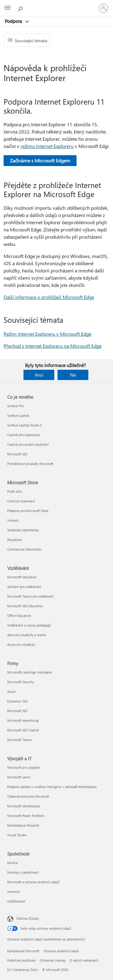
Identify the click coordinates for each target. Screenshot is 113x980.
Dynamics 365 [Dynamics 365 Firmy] (17, 701)
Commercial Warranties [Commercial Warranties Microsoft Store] (25, 549)
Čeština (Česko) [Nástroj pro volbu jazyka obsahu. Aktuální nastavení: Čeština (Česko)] (28, 918)
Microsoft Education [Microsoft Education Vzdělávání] (22, 577)
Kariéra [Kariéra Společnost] (13, 863)
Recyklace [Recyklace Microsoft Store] (14, 540)
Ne (73, 375)
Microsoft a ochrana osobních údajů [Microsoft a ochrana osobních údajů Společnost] (33, 882)
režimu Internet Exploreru (47, 146)
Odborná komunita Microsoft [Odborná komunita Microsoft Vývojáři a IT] (28, 796)
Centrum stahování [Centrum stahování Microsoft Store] (21, 501)
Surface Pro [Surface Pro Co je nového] (16, 406)
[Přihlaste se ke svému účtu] (103, 8)
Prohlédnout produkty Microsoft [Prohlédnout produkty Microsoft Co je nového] (30, 464)
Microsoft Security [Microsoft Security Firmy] (20, 682)
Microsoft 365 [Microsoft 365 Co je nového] (17, 454)
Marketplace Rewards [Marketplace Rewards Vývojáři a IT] (23, 825)
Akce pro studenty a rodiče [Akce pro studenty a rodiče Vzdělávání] (27, 635)
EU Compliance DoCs (23, 970)
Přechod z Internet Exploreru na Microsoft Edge (53, 346)
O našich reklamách (84, 960)
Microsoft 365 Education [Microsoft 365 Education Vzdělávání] (25, 606)
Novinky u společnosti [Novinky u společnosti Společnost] (23, 872)
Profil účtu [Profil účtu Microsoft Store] (15, 491)
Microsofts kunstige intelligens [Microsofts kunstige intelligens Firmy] (30, 672)
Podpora (14, 21)
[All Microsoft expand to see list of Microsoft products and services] (8, 8)
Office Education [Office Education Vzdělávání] (19, 616)
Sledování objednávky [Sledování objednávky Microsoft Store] (23, 530)
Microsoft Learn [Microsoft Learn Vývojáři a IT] (19, 777)
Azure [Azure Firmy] (11, 691)
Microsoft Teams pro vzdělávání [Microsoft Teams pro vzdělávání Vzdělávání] (30, 596)
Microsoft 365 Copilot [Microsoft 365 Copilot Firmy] (23, 730)
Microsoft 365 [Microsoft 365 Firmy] (17, 711)
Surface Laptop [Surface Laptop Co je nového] (18, 415)
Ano (39, 375)
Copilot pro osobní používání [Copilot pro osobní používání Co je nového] (28, 444)
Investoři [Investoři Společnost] (14, 892)
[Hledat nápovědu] (21, 8)
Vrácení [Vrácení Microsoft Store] (13, 520)
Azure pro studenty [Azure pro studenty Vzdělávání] (21, 644)
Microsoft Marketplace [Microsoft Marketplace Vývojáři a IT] (24, 806)
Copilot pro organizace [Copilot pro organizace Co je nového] (24, 435)
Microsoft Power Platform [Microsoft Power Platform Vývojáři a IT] (26, 816)
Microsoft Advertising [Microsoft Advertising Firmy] (23, 720)
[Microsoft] (56, 5)
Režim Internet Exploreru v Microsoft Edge (47, 334)
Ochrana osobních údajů (61, 951)
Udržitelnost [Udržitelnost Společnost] (16, 901)
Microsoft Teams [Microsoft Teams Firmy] (19, 740)
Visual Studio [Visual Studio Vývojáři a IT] (17, 835)
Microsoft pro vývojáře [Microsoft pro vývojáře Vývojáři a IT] (24, 767)
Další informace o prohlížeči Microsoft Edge (49, 297)
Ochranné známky (53, 960)
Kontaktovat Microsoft (23, 951)
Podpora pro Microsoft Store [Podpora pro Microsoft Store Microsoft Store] (28, 511)
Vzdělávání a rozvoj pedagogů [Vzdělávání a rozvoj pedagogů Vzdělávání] (29, 625)
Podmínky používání (22, 960)
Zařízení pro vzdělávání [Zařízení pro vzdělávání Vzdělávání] (24, 587)
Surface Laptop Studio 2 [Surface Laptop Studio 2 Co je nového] (25, 425)
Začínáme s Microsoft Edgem (40, 160)
